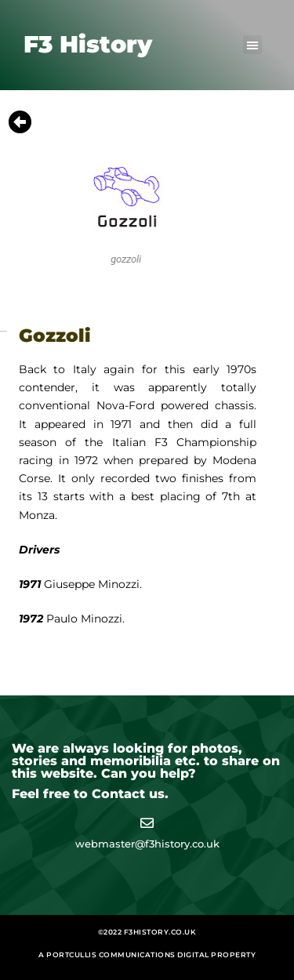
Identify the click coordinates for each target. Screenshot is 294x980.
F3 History (88, 44)
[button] (252, 45)
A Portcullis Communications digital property (147, 955)
